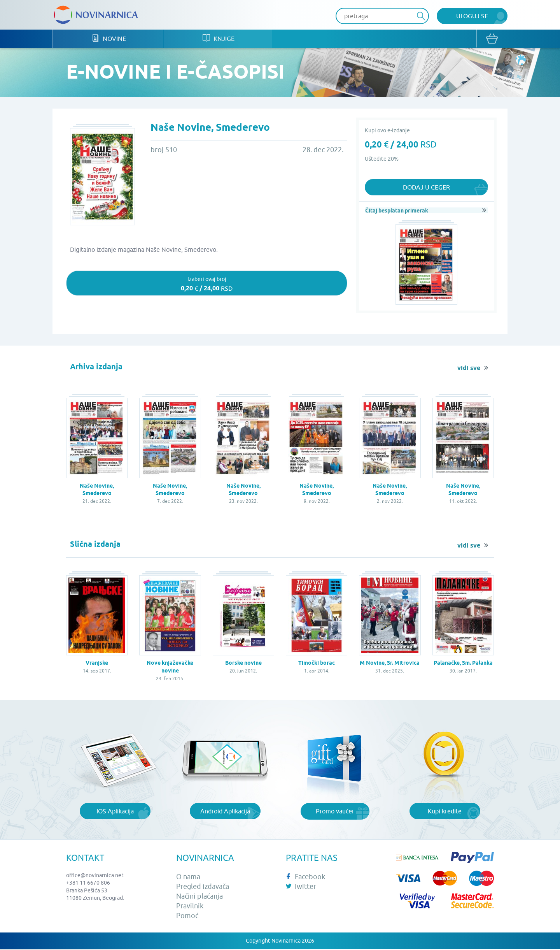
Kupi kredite (445, 812)
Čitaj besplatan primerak (396, 211)
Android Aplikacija (225, 812)
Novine (110, 39)
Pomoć (187, 917)
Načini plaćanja (199, 897)
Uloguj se (472, 16)
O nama (188, 877)
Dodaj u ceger (426, 188)
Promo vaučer (335, 812)
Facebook (305, 877)
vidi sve (469, 369)
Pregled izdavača (203, 888)
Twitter (301, 888)
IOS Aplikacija (115, 812)
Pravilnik (190, 907)
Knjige (223, 39)
